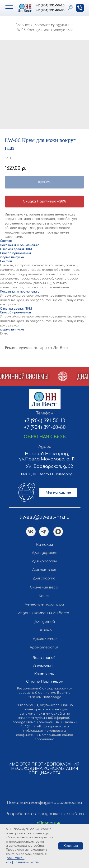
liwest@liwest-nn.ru (45, 517)
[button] (80, 8)
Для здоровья (44, 553)
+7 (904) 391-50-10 (50, 5)
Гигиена (44, 630)
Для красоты (44, 561)
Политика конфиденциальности (44, 803)
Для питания (44, 570)
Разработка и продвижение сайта (45, 814)
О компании (44, 666)
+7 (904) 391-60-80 (50, 10)
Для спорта (44, 578)
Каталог (44, 545)
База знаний (44, 658)
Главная (23, 25)
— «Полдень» (45, 823)
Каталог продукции (52, 25)
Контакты (44, 674)
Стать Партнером (45, 682)
